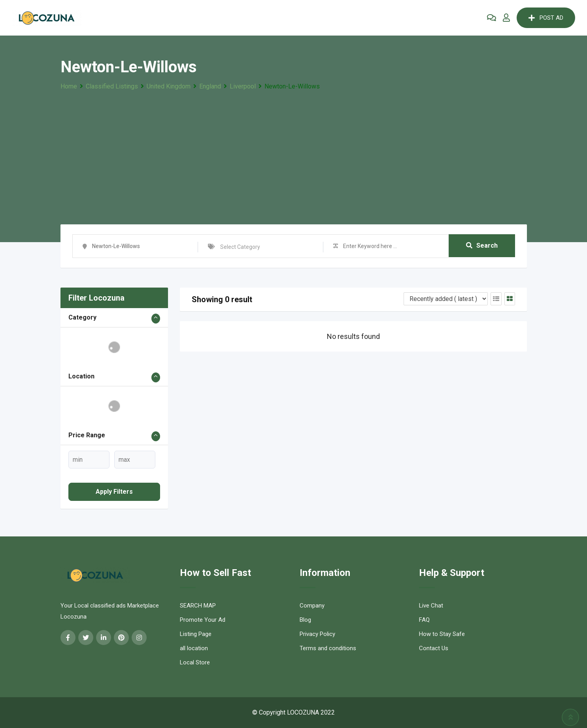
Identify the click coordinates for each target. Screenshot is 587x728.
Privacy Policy (317, 634)
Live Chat (431, 606)
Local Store (195, 662)
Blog (305, 620)
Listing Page (196, 634)
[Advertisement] (294, 151)
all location (194, 648)
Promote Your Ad (203, 620)
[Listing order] (446, 299)
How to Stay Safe (442, 634)
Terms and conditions (328, 648)
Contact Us (434, 648)
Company (312, 606)
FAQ (424, 620)
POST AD (546, 18)
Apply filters (114, 492)
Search (482, 246)
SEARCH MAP (198, 606)
